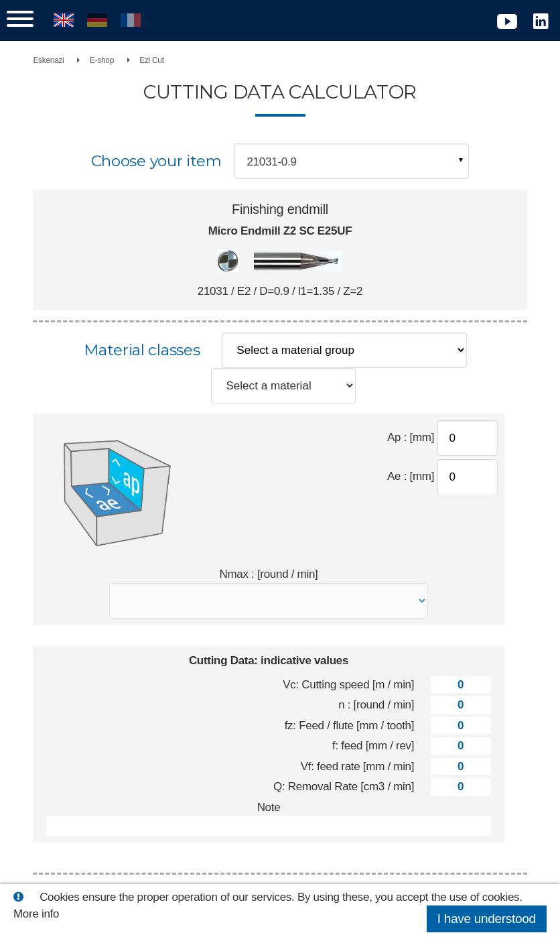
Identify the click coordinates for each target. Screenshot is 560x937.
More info (36, 914)
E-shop (104, 60)
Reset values (339, 864)
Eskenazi (52, 60)
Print (211, 864)
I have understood (487, 919)
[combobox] (352, 161)
